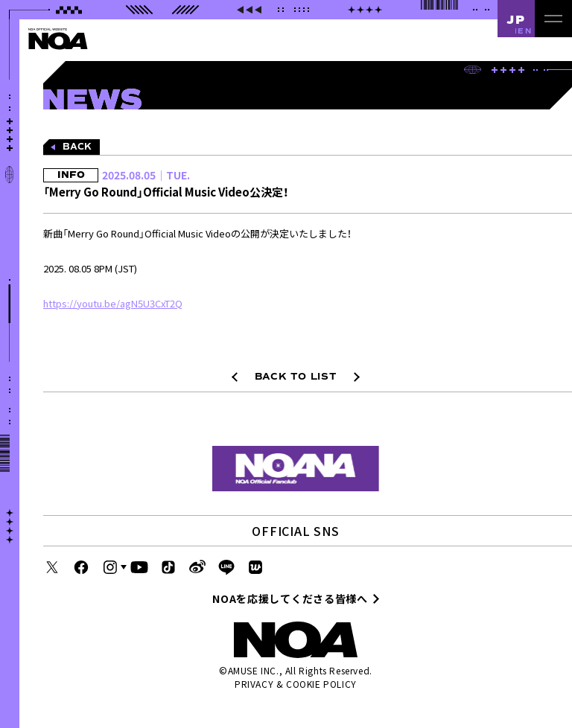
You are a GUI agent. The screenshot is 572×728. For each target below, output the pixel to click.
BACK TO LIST (296, 377)
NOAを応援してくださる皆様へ (290, 598)
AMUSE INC (252, 670)
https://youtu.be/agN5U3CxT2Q (113, 303)
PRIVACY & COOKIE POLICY (296, 684)
